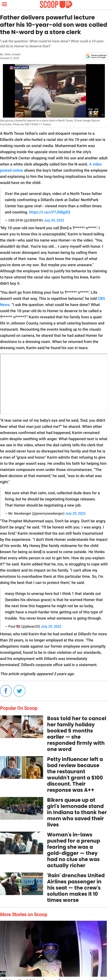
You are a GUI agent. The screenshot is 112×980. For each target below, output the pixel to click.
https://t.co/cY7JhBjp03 (50, 212)
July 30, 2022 (54, 220)
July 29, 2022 (75, 513)
